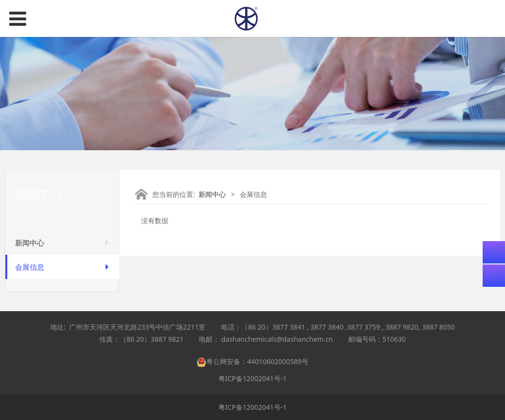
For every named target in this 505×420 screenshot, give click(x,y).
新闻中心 (30, 243)
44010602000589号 (278, 361)
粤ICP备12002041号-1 (253, 378)
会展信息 (30, 267)
